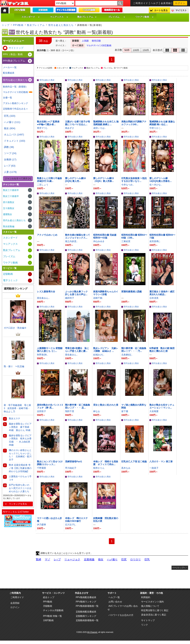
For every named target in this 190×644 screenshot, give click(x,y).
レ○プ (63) (10, 166)
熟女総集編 (9, 226)
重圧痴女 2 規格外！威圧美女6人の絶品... (162, 293)
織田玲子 (70, 298)
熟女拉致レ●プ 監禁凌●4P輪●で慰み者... (48, 123)
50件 (127, 50)
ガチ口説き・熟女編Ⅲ (15, 328)
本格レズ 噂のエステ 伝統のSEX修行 (78, 520)
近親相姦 (89, 559)
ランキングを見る (18, 504)
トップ (6, 25)
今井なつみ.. (128, 185)
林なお (97, 411)
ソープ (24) (10, 153)
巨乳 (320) (10, 116)
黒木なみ (126, 468)
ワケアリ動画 (145, 17)
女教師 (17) (10, 159)
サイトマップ (148, 620)
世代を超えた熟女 (47, 80)
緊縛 (38, 559)
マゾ (47, 559)
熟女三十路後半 (11, 196)
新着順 (75, 41)
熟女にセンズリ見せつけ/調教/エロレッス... (50, 463)
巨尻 (124, 559)
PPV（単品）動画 (13, 54)
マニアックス (59, 17)
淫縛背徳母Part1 (74, 462)
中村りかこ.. (156, 128)
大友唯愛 (154, 411)
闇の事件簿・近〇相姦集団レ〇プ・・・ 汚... (134, 350)
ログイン (180, 3)
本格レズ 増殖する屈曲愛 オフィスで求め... (106, 463)
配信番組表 (9, 73)
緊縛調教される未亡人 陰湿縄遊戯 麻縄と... (106, 123)
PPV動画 (18, 25)
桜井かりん (99, 468)
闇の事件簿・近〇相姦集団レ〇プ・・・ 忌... (78, 406)
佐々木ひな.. (156, 185)
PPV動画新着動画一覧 (87, 606)
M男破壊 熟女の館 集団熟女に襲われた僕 (162, 350)
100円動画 (48, 620)
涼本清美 (154, 298)
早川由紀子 (71, 468)
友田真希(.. (155, 241)
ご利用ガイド (141, 3)
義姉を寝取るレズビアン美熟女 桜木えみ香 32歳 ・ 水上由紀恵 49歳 (20, 440)
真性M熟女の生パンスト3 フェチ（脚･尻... (51, 406)
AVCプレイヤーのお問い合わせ (123, 608)
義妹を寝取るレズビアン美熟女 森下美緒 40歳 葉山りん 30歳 (20, 427)
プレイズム (117, 17)
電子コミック (10, 280)
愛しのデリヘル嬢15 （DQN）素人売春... (103, 180)
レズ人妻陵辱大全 (46, 292)
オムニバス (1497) (14, 135)
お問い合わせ (115, 602)
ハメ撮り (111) (12, 122)
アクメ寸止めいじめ (47, 235)
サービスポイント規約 (152, 602)
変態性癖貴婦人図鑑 (132, 292)
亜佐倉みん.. (43, 298)
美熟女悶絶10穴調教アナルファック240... (134, 123)
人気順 (85, 41)
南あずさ (70, 128)
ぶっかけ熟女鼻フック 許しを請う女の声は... (78, 293)
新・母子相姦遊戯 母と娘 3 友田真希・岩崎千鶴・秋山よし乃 (18, 408)
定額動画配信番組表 (86, 612)
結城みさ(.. (99, 355)
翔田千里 (70, 411)
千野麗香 (42, 468)
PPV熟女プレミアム (14, 61)
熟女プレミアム (87, 17)
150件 (146, 50)
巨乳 (147, 559)
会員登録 (166, 3)
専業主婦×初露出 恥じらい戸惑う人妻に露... (77, 350)
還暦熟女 (8, 214)
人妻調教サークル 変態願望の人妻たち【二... (50, 350)
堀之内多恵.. (71, 241)
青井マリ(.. (43, 128)
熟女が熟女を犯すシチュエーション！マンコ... (162, 406)
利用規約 (146, 597)
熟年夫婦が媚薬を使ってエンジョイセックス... (78, 236)
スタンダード (31, 17)
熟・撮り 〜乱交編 (14, 366)
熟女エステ (15, 419)
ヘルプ (155, 3)
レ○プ (57, 559)
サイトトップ (16, 48)
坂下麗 (125, 411)
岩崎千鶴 (98, 298)
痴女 (101, 559)
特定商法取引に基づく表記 (155, 610)
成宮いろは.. (100, 128)
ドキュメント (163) (15, 141)
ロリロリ (135, 559)
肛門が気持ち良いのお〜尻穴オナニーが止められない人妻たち (20, 488)
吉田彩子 (42, 411)
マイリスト (181, 10)
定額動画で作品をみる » (15, 109)
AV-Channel (15, 3)
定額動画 (8, 274)
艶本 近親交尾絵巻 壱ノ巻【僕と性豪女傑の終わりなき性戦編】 (20, 468)
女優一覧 (8, 98)
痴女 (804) (10, 128)
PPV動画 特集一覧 (52, 616)
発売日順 (96, 41)
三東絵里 (126, 241)
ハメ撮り (112, 559)
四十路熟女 (9, 202)
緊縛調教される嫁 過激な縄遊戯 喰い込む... (162, 123)
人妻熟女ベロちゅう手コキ (20, 478)
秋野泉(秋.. (43, 355)
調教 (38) (9, 147)
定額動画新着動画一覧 (87, 620)
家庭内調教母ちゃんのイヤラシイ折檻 (106, 293)
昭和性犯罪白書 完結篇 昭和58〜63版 (105, 236)
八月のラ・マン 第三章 (161, 462)
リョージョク (72, 559)
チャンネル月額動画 (53, 610)
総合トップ (49, 597)
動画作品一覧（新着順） (15, 87)
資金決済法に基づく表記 (154, 615)
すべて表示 (78, 46)
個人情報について (150, 606)
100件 (136, 50)
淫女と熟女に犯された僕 (106, 405)
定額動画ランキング (86, 616)
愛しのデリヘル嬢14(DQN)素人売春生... (161, 180)
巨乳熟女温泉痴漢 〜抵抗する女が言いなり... (134, 180)
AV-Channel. (92, 632)
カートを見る (161, 10)
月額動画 (48, 606)
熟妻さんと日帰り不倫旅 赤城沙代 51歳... (51, 180)
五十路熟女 (9, 208)
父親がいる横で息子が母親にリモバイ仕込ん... (78, 123)
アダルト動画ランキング (15, 103)
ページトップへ (179, 568)
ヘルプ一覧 (114, 597)
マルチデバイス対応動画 (99, 46)
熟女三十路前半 (11, 190)
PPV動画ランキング (86, 602)
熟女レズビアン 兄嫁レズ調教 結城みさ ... (106, 350)
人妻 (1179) (10, 172)
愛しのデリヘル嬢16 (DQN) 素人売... (75, 180)
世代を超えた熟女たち (61, 25)
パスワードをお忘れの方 (121, 615)
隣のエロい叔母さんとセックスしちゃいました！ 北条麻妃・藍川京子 (20, 455)
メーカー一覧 (10, 67)
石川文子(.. (71, 525)
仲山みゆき (99, 241)
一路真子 (154, 468)
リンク (145, 625)
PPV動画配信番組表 (86, 597)
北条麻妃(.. (127, 355)
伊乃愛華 (42, 525)
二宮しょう (43, 185)
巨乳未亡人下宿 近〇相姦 (134, 462)
